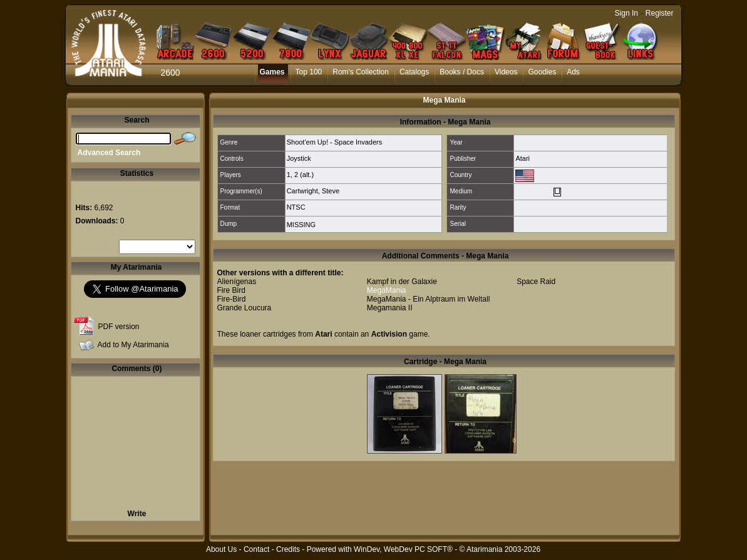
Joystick (299, 158)
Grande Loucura (245, 308)
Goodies (542, 72)
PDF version (119, 327)
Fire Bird (231, 290)
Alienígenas (237, 282)
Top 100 (309, 72)
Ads (573, 72)
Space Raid (536, 282)
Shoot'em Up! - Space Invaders (335, 142)
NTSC (296, 207)
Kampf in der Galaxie (402, 282)
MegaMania (387, 290)
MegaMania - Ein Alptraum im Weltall (429, 299)
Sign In (626, 13)
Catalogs (414, 72)
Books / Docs (462, 72)
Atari (523, 158)
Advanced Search (109, 153)
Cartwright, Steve (313, 191)
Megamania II (390, 308)
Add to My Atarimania (133, 345)
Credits (288, 549)
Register (660, 13)
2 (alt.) (304, 175)
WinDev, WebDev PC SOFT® (403, 549)
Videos (506, 72)
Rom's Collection (361, 72)
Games (272, 72)
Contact (256, 549)
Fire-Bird (232, 299)
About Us (221, 549)
